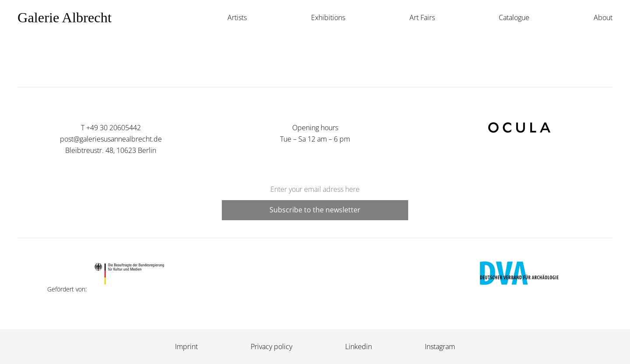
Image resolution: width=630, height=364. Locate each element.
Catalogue (514, 17)
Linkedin (359, 347)
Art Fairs (422, 17)
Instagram (440, 347)
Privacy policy (271, 347)
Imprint (186, 347)
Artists (237, 17)
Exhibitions (328, 17)
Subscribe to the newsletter (315, 210)
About (603, 17)
